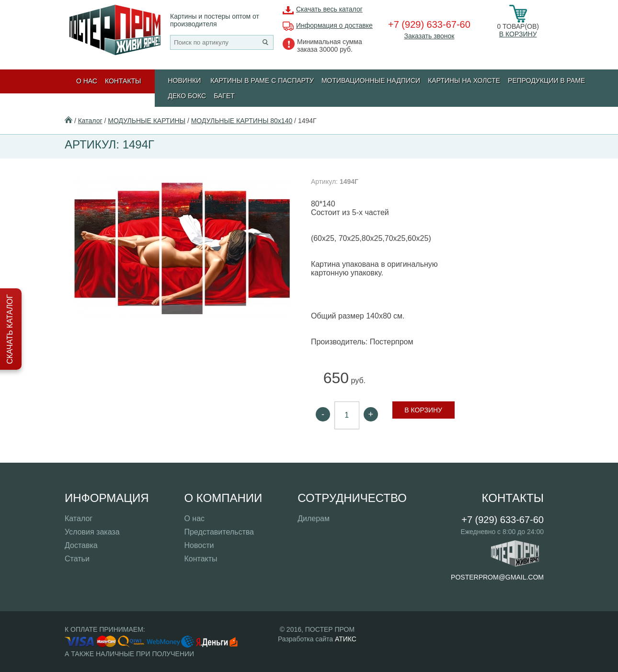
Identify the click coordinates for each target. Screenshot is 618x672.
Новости (199, 545)
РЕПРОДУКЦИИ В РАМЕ (546, 80)
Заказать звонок (429, 36)
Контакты (123, 81)
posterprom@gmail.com (497, 577)
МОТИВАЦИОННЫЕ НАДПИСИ (371, 80)
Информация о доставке (334, 25)
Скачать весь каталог (329, 9)
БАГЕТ (224, 96)
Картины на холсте (464, 80)
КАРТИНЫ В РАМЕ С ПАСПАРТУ (262, 80)
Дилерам (314, 518)
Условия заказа (92, 532)
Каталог (90, 121)
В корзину (518, 34)
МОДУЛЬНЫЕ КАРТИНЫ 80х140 (242, 121)
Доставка (81, 545)
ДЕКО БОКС (187, 96)
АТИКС (346, 639)
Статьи (77, 559)
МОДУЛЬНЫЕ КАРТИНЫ (147, 121)
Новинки (185, 80)
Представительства (219, 532)
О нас (87, 81)
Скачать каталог (10, 329)
